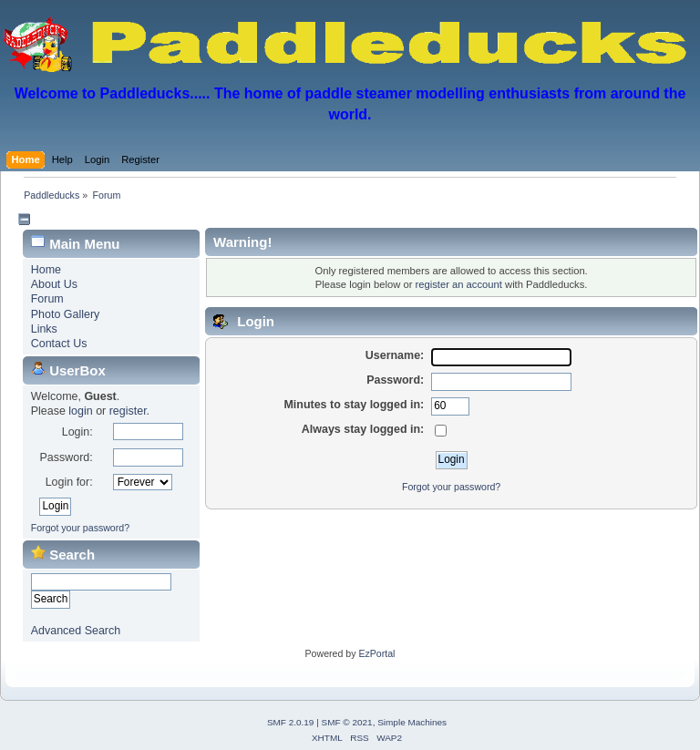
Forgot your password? (80, 528)
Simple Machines (412, 722)
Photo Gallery (66, 314)
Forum (47, 299)
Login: (77, 432)
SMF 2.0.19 (291, 722)
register (128, 411)
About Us (54, 284)
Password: (66, 457)
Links (44, 329)
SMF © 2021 (347, 722)
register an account (458, 284)
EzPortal (376, 653)
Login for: (69, 482)
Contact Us (59, 344)
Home (46, 270)
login (80, 411)
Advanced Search (76, 631)
